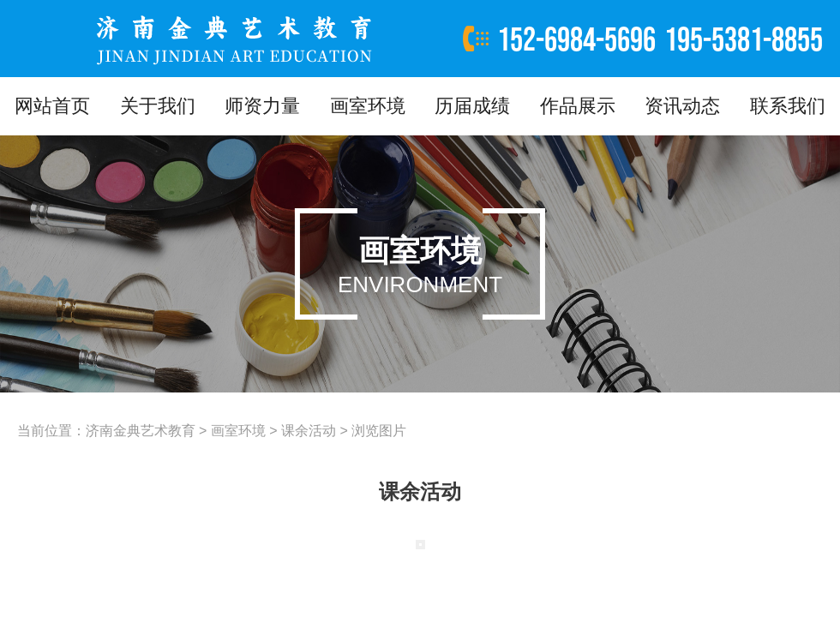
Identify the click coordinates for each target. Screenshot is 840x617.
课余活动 (309, 431)
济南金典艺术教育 (141, 431)
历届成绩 (472, 106)
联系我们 (788, 106)
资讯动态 (682, 106)
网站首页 (52, 106)
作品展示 (578, 106)
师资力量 (262, 106)
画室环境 (368, 106)
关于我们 (158, 106)
